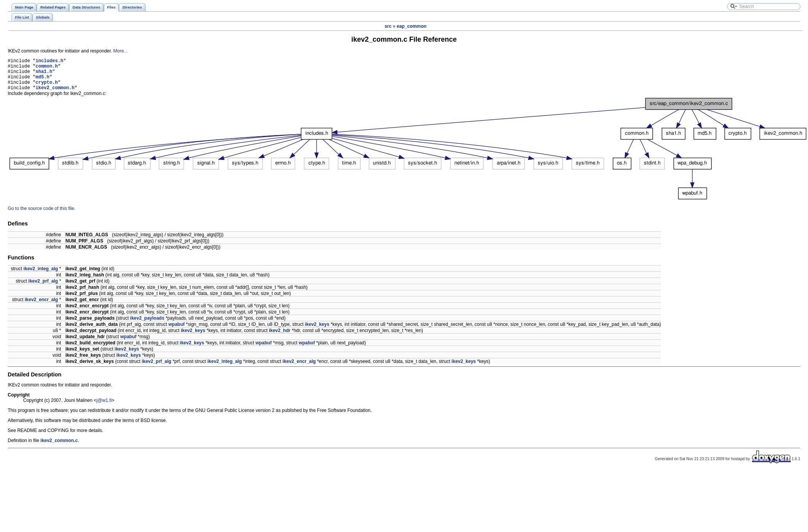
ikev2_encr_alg (41, 307)
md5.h (42, 81)
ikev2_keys (317, 331)
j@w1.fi (104, 407)
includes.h (49, 62)
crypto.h (47, 88)
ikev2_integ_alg (41, 276)
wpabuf (176, 331)
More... (120, 51)
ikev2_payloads (147, 325)
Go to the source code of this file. (42, 215)
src (388, 26)
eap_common (412, 26)
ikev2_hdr (279, 337)
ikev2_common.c (59, 447)
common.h (47, 68)
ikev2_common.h (55, 94)
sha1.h (44, 75)
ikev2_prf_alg (43, 288)
